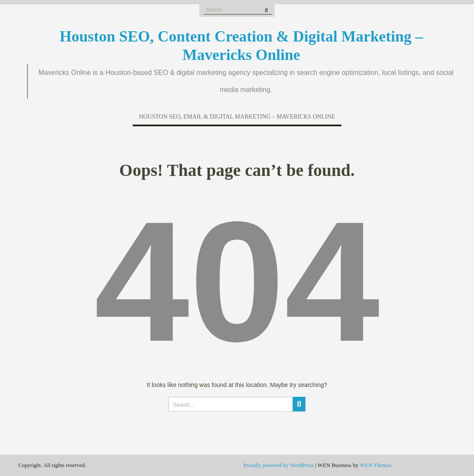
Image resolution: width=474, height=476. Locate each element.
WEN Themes (376, 465)
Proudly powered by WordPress (278, 465)
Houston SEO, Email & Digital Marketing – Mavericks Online (237, 117)
